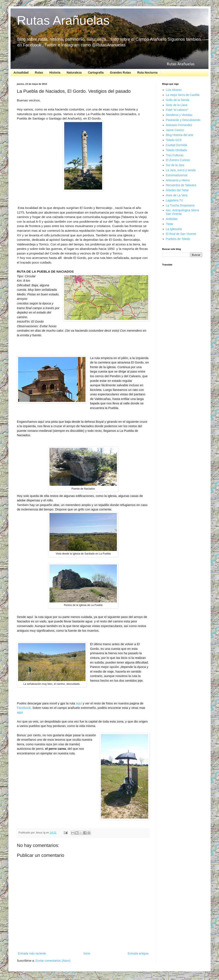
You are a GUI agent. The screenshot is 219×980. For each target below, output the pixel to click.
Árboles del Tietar (177, 190)
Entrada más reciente (32, 953)
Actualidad (21, 73)
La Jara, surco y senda (181, 170)
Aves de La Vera (177, 195)
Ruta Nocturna (147, 73)
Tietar (170, 224)
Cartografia (96, 73)
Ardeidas (172, 219)
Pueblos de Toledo (178, 239)
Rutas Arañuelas (63, 20)
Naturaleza (74, 73)
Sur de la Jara (175, 165)
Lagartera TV (174, 200)
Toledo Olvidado (176, 150)
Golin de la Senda (178, 100)
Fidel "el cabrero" (177, 110)
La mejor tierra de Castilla (183, 95)
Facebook (24, 708)
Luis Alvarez (174, 90)
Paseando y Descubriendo (183, 120)
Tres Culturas (175, 155)
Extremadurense (177, 175)
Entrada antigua (138, 953)
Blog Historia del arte (180, 135)
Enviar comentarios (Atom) (53, 961)
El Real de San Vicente (181, 234)
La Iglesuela (174, 229)
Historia (55, 73)
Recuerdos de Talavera (181, 185)
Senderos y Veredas (179, 115)
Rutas (39, 73)
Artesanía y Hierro (178, 180)
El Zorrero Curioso (178, 160)
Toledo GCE (174, 140)
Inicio (87, 953)
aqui (79, 703)
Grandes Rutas (120, 73)
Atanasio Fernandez (179, 125)
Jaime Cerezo (175, 130)
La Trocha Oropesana (180, 205)
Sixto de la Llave (177, 105)
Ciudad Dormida (177, 145)
